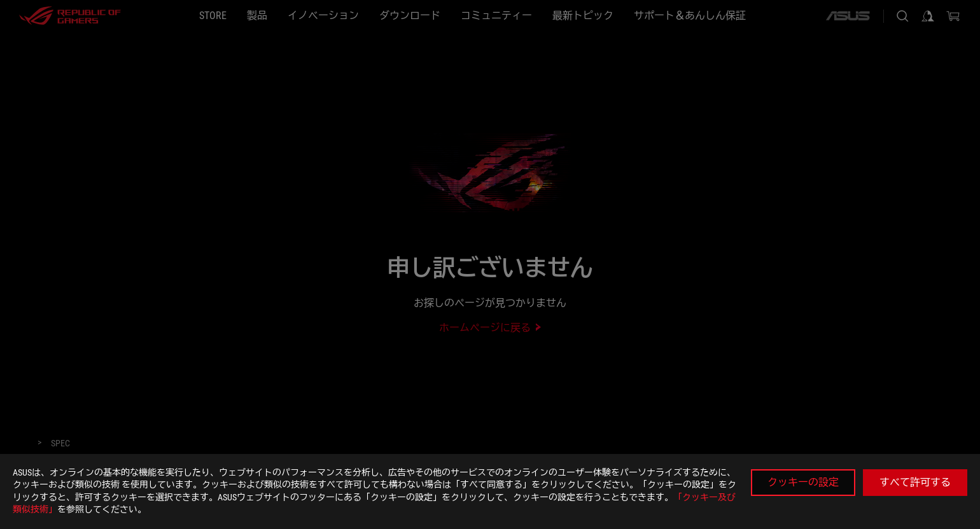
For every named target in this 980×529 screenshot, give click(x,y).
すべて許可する (915, 482)
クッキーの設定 (803, 482)
